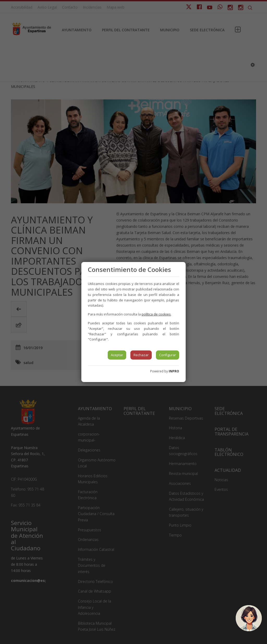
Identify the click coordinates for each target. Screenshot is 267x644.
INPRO (174, 371)
